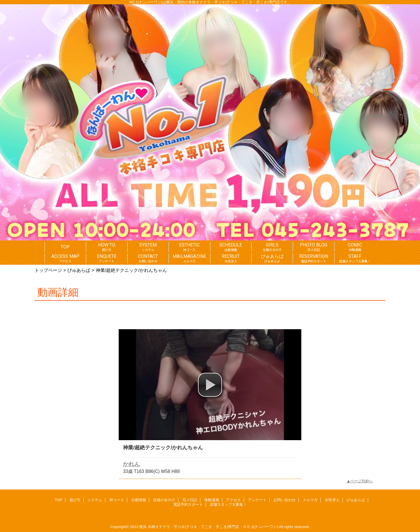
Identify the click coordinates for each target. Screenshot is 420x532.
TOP (65, 247)
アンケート (257, 500)
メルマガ (310, 500)
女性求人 (332, 500)
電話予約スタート (188, 504)
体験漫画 (212, 500)
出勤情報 (139, 500)
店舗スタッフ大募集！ (228, 504)
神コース (117, 500)
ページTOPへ (362, 481)
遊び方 (75, 500)
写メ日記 (190, 500)
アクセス (233, 500)
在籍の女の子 (164, 500)
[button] (210, 385)
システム (95, 500)
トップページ (48, 270)
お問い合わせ (284, 500)
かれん (132, 464)
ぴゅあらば (79, 270)
